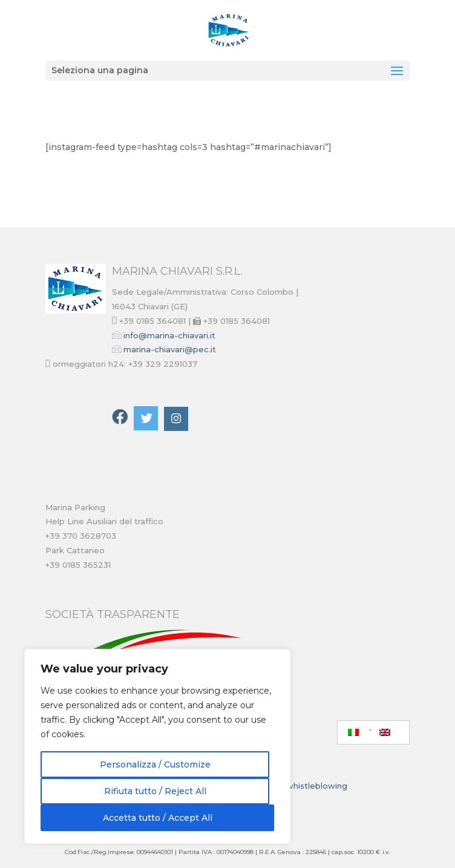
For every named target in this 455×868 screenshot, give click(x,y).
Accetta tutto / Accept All (158, 818)
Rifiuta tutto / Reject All (155, 791)
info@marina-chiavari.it (169, 335)
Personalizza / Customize (155, 764)
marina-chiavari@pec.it (170, 349)
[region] (157, 746)
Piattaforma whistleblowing (291, 786)
